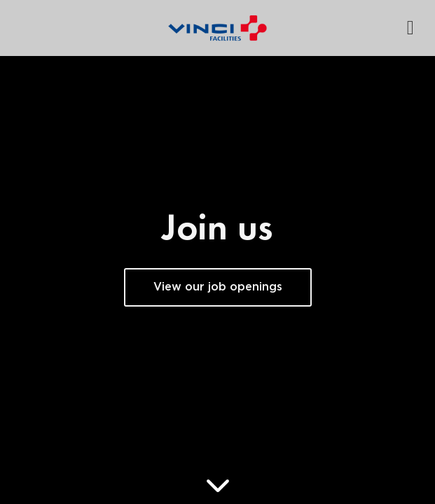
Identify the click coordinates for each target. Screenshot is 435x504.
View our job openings (218, 287)
